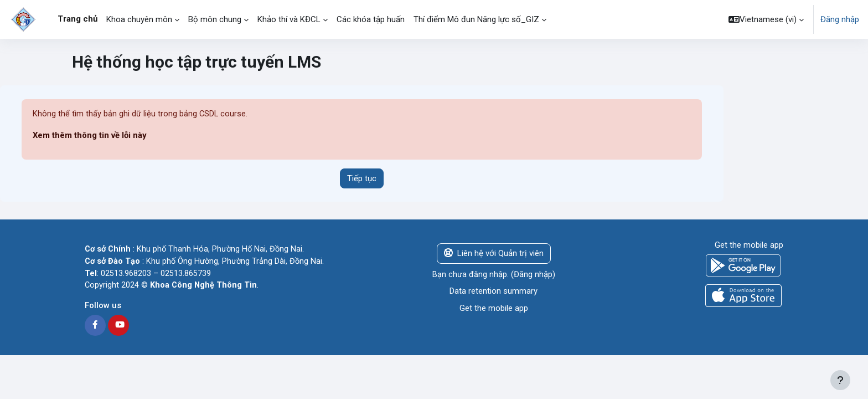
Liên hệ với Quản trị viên (494, 254)
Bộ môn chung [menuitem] (215, 19)
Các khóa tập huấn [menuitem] (371, 19)
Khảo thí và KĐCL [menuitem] (289, 19)
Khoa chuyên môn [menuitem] (139, 19)
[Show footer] (840, 380)
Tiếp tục (362, 178)
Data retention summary (494, 291)
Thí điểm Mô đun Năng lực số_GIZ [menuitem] (476, 19)
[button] (766, 19)
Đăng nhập (840, 19)
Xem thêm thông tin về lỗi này (90, 136)
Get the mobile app (494, 308)
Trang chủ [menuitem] (77, 19)
